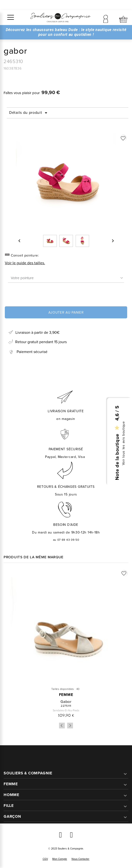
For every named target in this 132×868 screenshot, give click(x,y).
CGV (45, 859)
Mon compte (60, 859)
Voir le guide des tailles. (25, 263)
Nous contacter (81, 859)
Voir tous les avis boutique (123, 443)
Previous (62, 726)
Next (70, 726)
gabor (66, 702)
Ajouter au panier (66, 312)
